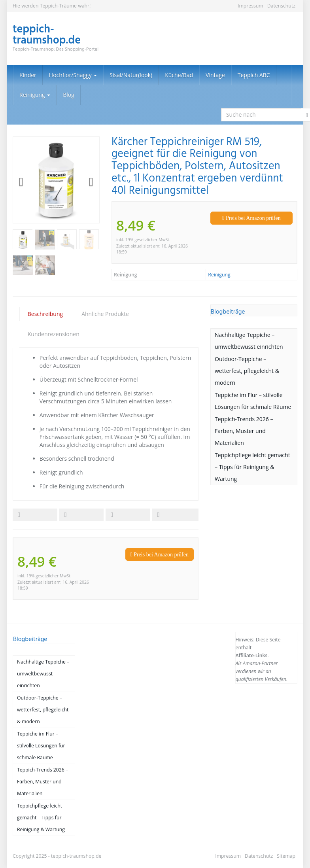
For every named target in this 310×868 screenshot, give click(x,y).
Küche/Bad (179, 75)
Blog (69, 95)
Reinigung (35, 95)
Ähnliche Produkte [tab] (105, 314)
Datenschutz (281, 6)
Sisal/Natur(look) (131, 75)
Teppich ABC (254, 75)
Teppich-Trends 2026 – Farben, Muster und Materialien (244, 431)
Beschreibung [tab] (45, 314)
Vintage (215, 75)
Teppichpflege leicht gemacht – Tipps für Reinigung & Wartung (252, 467)
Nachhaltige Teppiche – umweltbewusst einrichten (249, 341)
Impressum (250, 6)
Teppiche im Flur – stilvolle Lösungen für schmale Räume (253, 401)
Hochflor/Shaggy (73, 75)
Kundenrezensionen (54, 334)
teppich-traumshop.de (76, 856)
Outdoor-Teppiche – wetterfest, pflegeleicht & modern (247, 371)
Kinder (28, 75)
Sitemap (286, 856)
